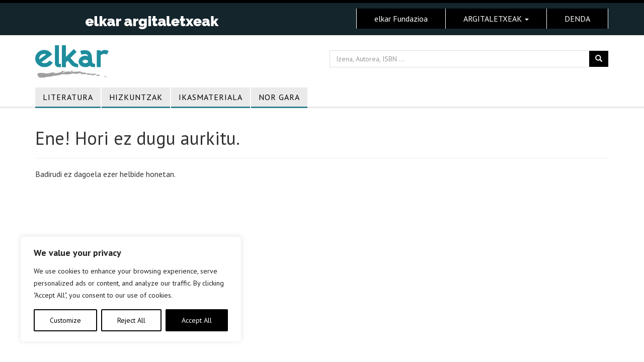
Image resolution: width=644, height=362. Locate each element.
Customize (65, 320)
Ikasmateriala (211, 97)
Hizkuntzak (136, 97)
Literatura (68, 97)
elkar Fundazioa (401, 19)
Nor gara (279, 97)
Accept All (197, 320)
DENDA (577, 19)
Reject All (131, 320)
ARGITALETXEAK (496, 19)
